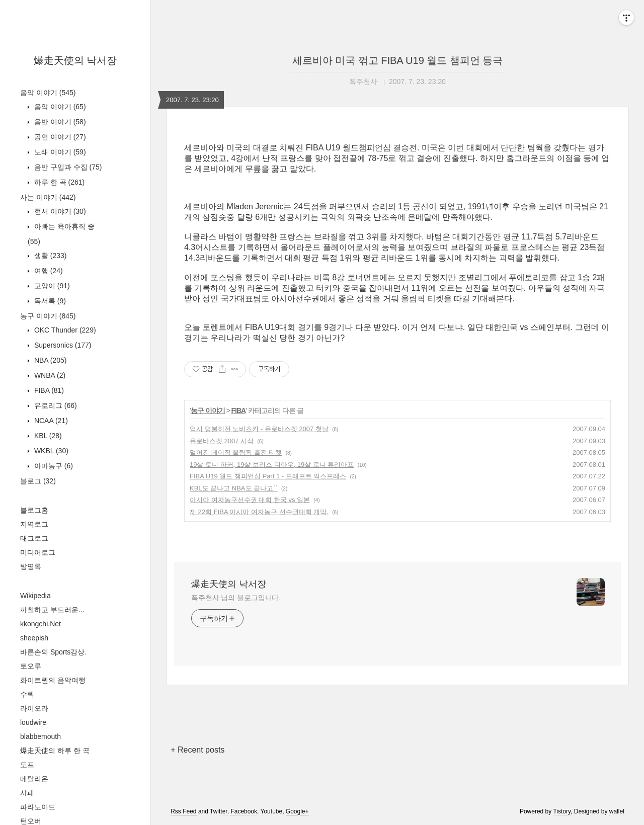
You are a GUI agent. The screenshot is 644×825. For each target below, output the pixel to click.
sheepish (34, 638)
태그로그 (34, 538)
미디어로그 (38, 552)
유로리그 (55, 405)
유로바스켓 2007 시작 (222, 441)
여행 (48, 271)
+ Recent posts (197, 750)
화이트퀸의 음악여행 (53, 680)
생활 (49, 256)
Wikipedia (35, 596)
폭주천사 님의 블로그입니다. (236, 598)
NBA (49, 360)
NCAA (50, 421)
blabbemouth (41, 736)
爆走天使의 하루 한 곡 (55, 751)
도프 (27, 765)
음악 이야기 (48, 93)
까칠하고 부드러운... (52, 610)
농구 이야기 (48, 316)
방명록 (31, 566)
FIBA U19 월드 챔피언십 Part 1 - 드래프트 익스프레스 (268, 476)
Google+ (297, 811)
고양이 (51, 286)
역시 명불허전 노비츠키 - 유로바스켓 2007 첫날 (259, 429)
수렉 (27, 694)
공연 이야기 (59, 137)
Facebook (244, 811)
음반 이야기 (59, 122)
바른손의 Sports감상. (53, 652)
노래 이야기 (59, 152)
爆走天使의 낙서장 (75, 60)
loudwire (33, 722)
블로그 (38, 481)
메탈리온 (34, 779)
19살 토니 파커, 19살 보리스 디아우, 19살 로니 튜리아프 (272, 465)
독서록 (49, 301)
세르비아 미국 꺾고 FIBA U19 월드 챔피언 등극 (398, 60)
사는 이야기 (48, 197)
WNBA (49, 375)
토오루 (31, 666)
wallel (617, 811)
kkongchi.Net (41, 624)
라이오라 (34, 708)
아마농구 (53, 466)
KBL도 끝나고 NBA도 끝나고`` (234, 488)
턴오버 (31, 821)
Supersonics (62, 345)
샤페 (27, 793)
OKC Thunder (64, 330)
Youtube (272, 811)
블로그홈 (34, 510)
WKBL (50, 451)
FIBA (48, 390)
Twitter (219, 811)
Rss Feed (183, 811)
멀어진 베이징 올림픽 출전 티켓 (236, 452)
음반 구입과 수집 (67, 167)
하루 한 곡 (58, 182)
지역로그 (34, 524)
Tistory (562, 811)
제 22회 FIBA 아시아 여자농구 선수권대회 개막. (259, 512)
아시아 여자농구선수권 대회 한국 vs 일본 (250, 500)
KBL (47, 436)
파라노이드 (38, 807)
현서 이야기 (59, 211)
